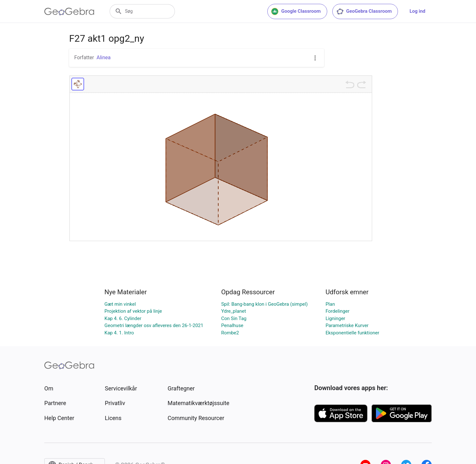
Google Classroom (296, 11)
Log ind (417, 11)
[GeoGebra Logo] (69, 11)
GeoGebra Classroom (364, 11)
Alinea (104, 57)
